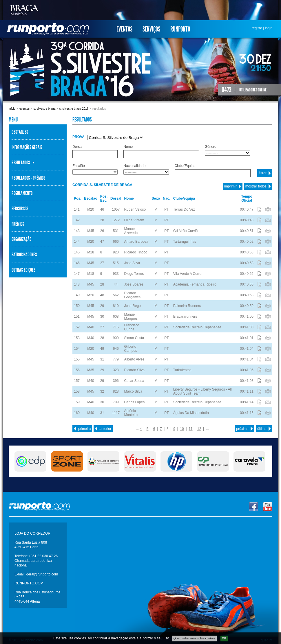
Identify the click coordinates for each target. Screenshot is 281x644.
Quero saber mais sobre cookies (194, 640)
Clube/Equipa (185, 166)
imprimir (230, 186)
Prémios (18, 224)
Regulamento (22, 193)
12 (199, 429)
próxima (242, 429)
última (262, 429)
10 (182, 429)
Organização (21, 239)
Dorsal (77, 147)
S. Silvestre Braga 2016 (74, 109)
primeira (84, 429)
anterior (105, 429)
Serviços (151, 29)
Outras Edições (23, 270)
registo (257, 28)
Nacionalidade (134, 166)
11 (190, 429)
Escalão (79, 166)
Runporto (180, 29)
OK (224, 640)
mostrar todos (256, 186)
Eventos (124, 29)
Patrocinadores (24, 255)
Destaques (20, 132)
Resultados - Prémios (28, 178)
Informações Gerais (27, 147)
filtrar (263, 173)
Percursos (20, 209)
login (269, 28)
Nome (128, 147)
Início (12, 109)
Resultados (21, 163)
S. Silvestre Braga (45, 109)
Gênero (211, 147)
